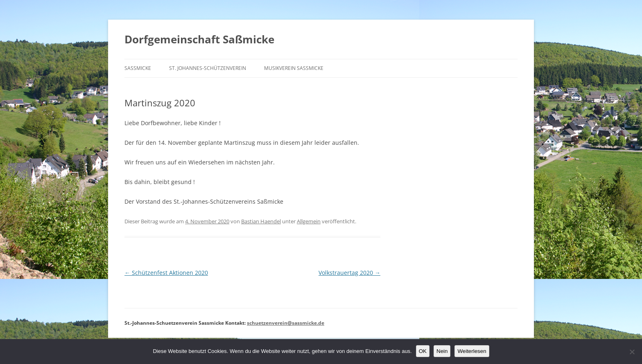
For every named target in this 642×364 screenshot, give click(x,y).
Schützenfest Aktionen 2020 (166, 273)
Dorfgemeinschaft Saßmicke (199, 39)
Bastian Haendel (261, 221)
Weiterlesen (472, 351)
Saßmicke (138, 68)
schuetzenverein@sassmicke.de (286, 323)
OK (423, 351)
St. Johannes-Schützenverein (208, 68)
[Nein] (632, 352)
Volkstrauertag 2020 (349, 273)
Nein (442, 351)
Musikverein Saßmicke (294, 68)
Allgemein (309, 221)
